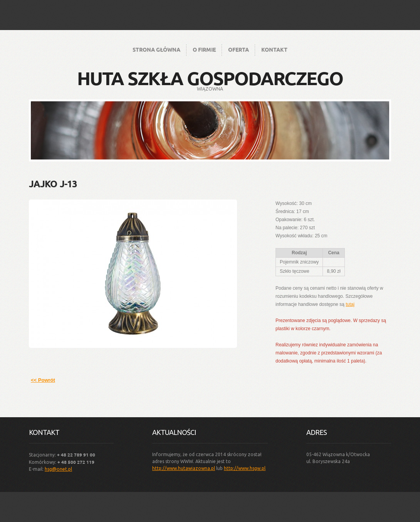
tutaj (350, 304)
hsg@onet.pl (58, 469)
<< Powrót (43, 380)
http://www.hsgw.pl (245, 468)
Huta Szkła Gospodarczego (210, 78)
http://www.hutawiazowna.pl (184, 468)
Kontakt (274, 49)
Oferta (239, 49)
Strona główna (156, 49)
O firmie (204, 49)
